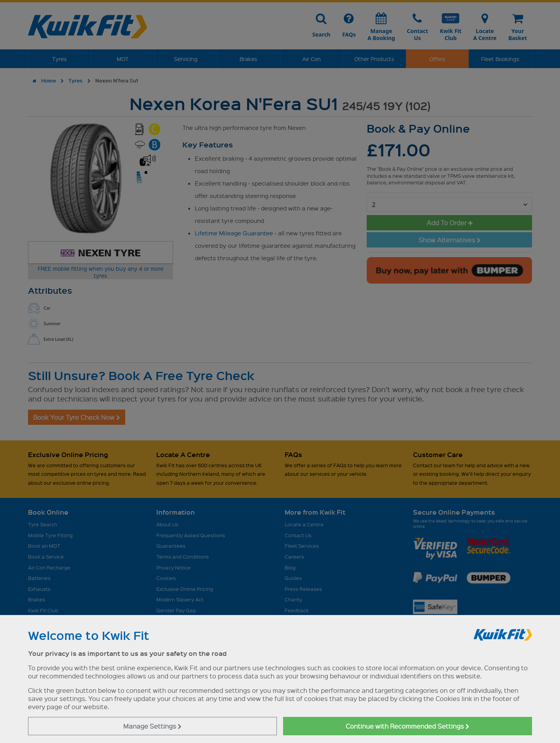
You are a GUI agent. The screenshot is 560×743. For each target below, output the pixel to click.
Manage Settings (152, 726)
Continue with (408, 726)
